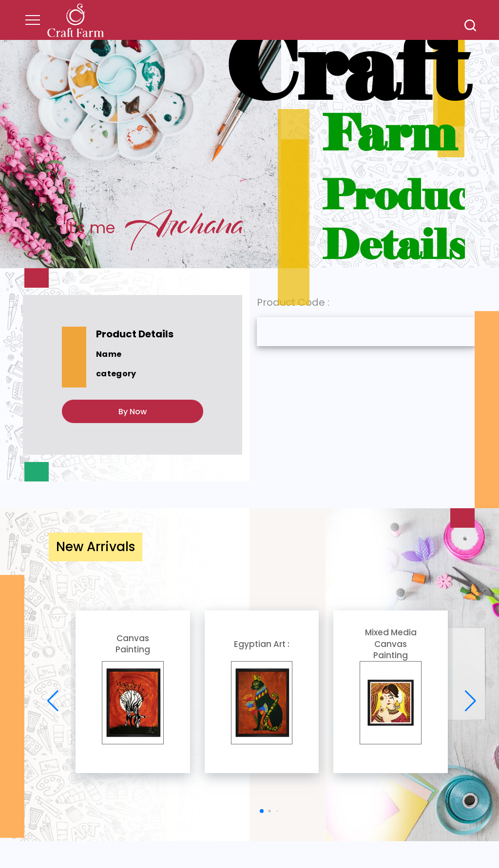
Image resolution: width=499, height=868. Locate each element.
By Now (133, 412)
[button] (262, 811)
